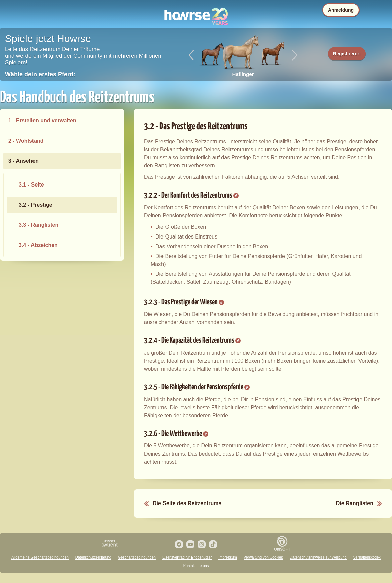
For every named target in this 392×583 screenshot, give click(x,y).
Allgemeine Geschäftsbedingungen (40, 557)
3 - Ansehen (23, 161)
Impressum (227, 557)
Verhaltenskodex (367, 557)
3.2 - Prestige (36, 205)
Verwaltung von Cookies (263, 557)
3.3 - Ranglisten (39, 225)
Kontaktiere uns (196, 566)
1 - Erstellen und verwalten (42, 121)
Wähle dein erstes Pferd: (40, 74)
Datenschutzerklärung (93, 557)
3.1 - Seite (31, 185)
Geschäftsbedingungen (137, 557)
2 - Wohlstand (26, 141)
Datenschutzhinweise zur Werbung (318, 557)
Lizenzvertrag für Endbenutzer (187, 557)
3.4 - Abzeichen (38, 245)
